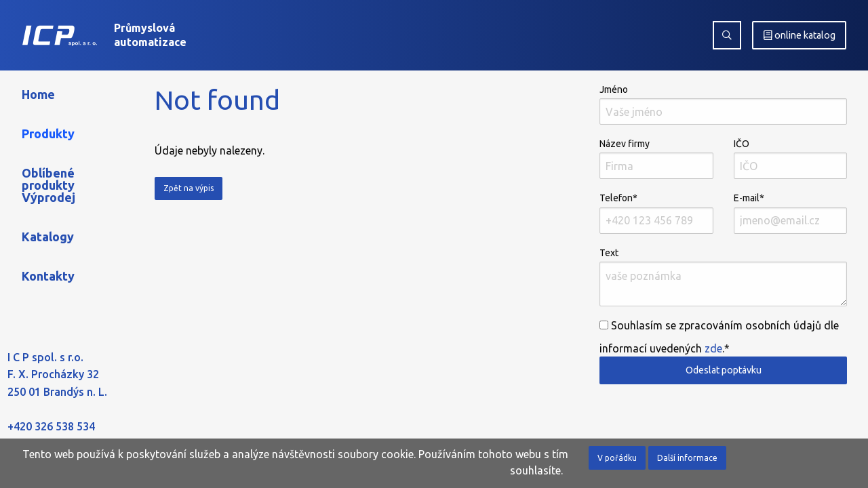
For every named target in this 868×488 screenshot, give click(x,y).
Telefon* (656, 213)
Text (723, 277)
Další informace (687, 458)
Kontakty (48, 276)
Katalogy (48, 237)
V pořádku (617, 458)
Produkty (48, 134)
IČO (790, 159)
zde (713, 348)
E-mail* (790, 213)
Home (38, 94)
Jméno (723, 104)
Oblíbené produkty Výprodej (48, 185)
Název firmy (656, 159)
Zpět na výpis (189, 188)
